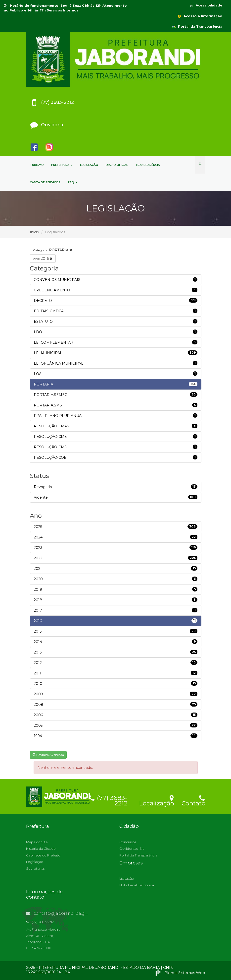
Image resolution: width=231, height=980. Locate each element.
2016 (43, 259)
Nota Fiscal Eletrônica (137, 885)
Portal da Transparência (197, 26)
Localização (157, 800)
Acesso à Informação (200, 16)
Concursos (128, 842)
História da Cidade (41, 849)
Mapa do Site (37, 842)
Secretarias (35, 868)
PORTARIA (53, 250)
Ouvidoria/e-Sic (132, 849)
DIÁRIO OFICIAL (117, 165)
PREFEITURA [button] (62, 165)
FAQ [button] (73, 182)
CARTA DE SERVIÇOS (45, 182)
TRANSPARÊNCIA (148, 165)
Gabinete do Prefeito (43, 855)
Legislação (35, 862)
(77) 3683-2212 (108, 800)
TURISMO (37, 165)
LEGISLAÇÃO (89, 165)
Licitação (127, 878)
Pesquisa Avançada (48, 755)
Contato (193, 800)
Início (34, 232)
